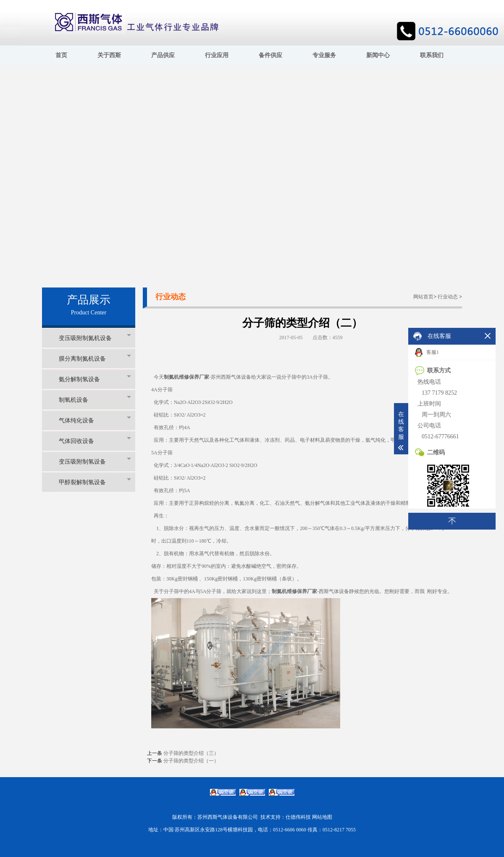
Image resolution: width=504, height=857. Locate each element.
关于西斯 (109, 55)
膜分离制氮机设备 (95, 358)
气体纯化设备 (95, 420)
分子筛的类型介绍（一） (191, 761)
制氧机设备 (95, 399)
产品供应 (163, 55)
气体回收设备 (95, 441)
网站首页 (423, 297)
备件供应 (270, 55)
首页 (61, 55)
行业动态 (448, 297)
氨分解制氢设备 (95, 379)
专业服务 (324, 55)
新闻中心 (378, 55)
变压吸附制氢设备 (95, 461)
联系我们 (432, 55)
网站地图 (322, 817)
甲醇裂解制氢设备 (95, 482)
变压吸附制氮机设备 (95, 338)
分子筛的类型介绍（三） (191, 753)
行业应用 (217, 55)
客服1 (427, 352)
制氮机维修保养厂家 (186, 377)
